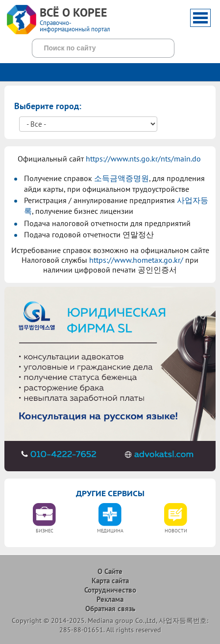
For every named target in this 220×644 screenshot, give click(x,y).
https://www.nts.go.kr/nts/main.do (143, 159)
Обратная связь (110, 609)
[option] (45, 521)
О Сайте (110, 571)
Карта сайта (110, 581)
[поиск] (92, 48)
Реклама (110, 599)
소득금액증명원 (122, 178)
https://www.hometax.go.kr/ (136, 260)
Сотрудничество (110, 590)
